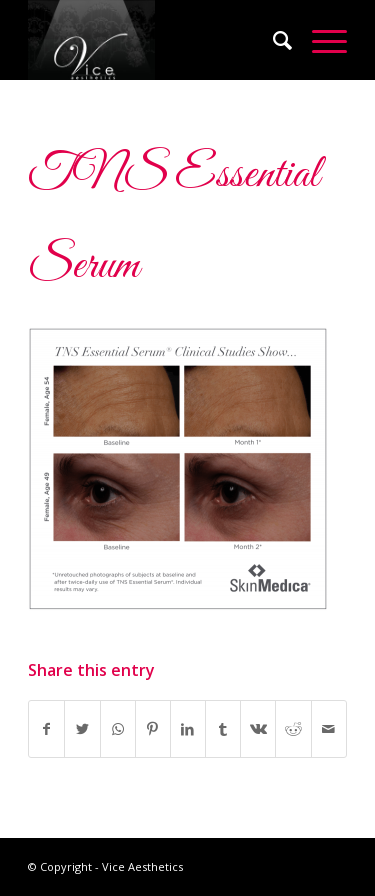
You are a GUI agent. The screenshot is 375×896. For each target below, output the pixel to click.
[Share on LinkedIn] (188, 729)
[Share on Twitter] (82, 729)
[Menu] (319, 40)
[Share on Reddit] (293, 729)
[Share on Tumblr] (223, 729)
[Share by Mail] (329, 729)
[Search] (272, 40)
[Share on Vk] (258, 729)
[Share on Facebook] (46, 729)
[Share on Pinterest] (153, 729)
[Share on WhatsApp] (118, 729)
